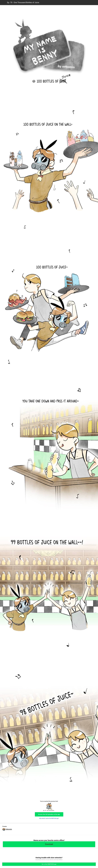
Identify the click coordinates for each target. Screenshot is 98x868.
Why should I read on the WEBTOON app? (49, 818)
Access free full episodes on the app (49, 814)
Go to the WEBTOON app (49, 864)
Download (49, 844)
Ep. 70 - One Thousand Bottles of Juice (23, 2)
